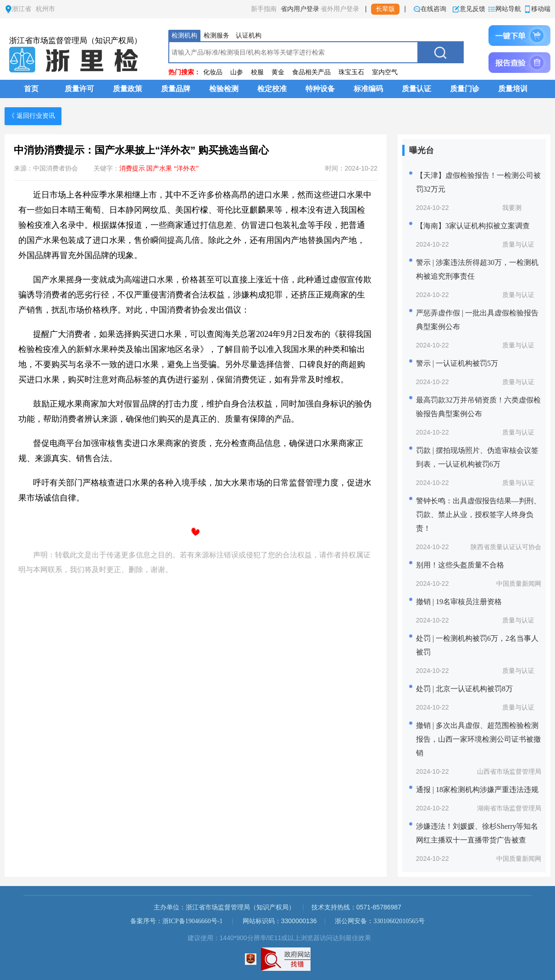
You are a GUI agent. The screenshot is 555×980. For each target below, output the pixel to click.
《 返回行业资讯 (32, 116)
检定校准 (272, 89)
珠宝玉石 (351, 72)
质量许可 (79, 89)
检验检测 (224, 89)
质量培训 (513, 89)
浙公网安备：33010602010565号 (380, 921)
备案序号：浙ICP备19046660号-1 (176, 921)
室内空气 (385, 72)
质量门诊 (465, 89)
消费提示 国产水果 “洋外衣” (159, 168)
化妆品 (213, 72)
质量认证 (416, 89)
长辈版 (385, 9)
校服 (257, 72)
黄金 (278, 72)
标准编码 (368, 89)
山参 (237, 72)
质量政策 (128, 89)
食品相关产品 (311, 72)
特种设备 (320, 89)
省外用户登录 (340, 9)
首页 (31, 89)
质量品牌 (176, 89)
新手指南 (264, 9)
